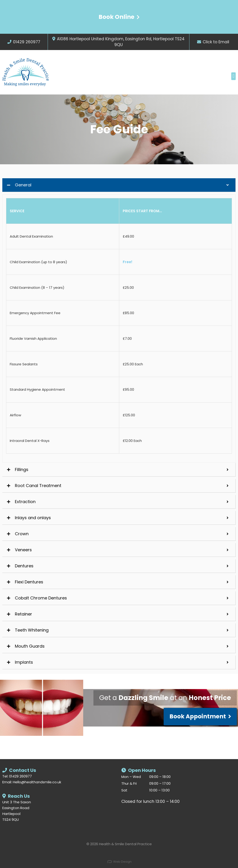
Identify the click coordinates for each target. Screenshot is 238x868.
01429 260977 (27, 42)
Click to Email (216, 42)
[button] (233, 76)
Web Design (119, 862)
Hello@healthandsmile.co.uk (37, 782)
